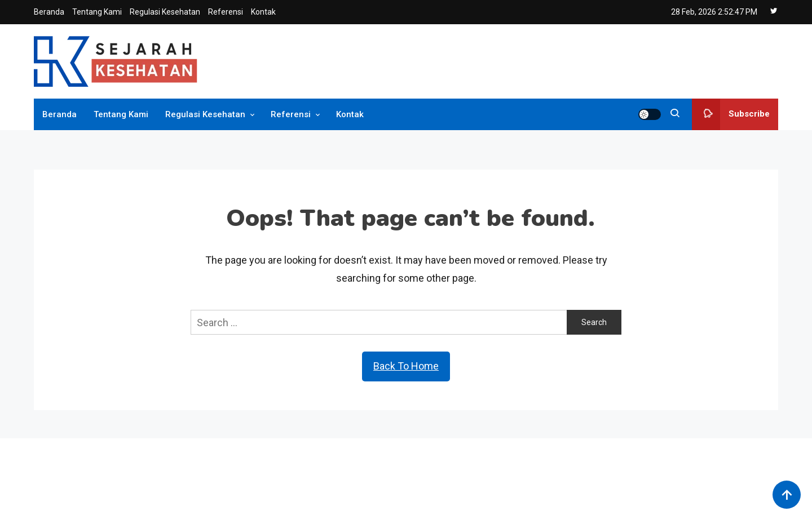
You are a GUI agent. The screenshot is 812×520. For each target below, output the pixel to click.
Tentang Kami (97, 12)
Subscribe (731, 114)
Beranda (49, 12)
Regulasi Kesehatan (165, 12)
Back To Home (406, 366)
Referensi (226, 12)
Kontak (263, 12)
